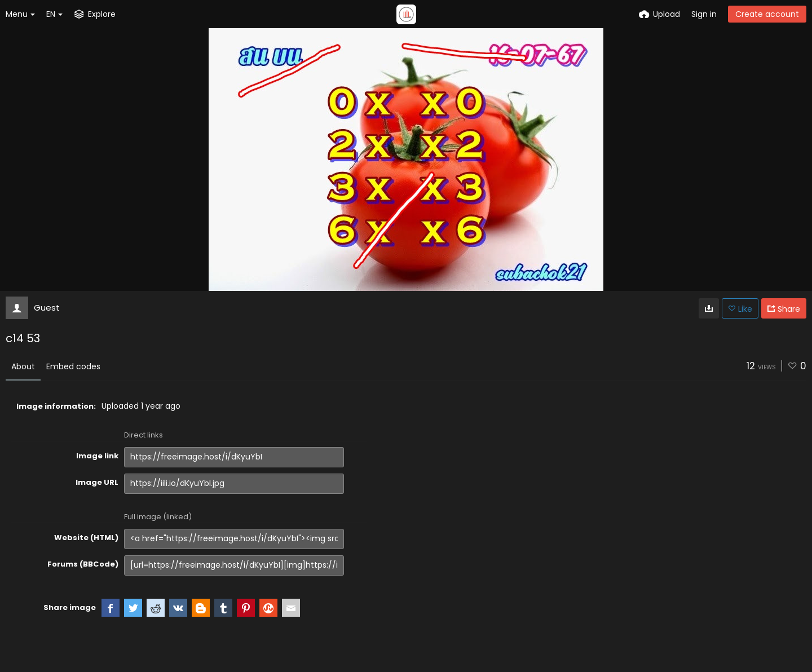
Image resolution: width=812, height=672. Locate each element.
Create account (767, 14)
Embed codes (73, 366)
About (23, 366)
